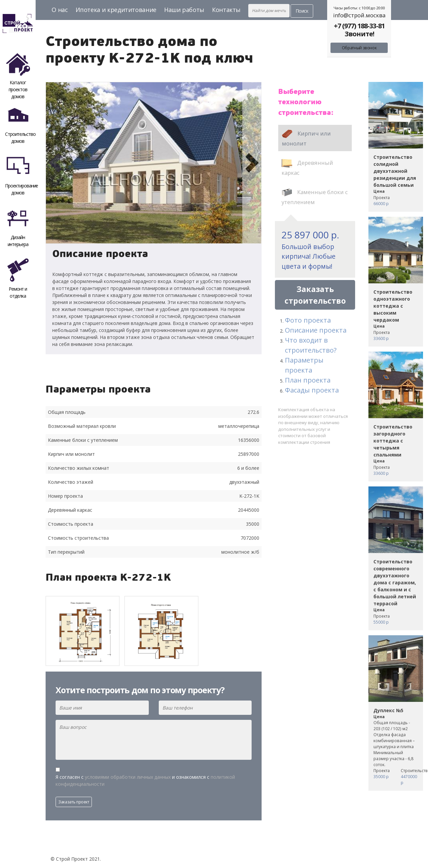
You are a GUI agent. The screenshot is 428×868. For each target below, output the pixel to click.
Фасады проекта (312, 390)
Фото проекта (308, 320)
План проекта (308, 380)
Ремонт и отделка (18, 279)
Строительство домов (20, 124)
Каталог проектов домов (18, 75)
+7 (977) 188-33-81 (359, 26)
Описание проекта (316, 330)
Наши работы (184, 10)
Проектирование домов (20, 175)
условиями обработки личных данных (128, 777)
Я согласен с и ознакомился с (145, 780)
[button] (55, 163)
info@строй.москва (359, 15)
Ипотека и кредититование (116, 10)
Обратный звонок (359, 48)
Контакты (226, 10)
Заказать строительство (315, 295)
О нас (60, 10)
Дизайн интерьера (18, 227)
